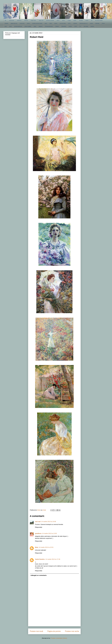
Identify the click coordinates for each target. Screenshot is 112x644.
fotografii (6, 23)
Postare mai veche (72, 631)
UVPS (76, 26)
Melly (7, 7)
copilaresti (26, 20)
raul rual (38, 522)
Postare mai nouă (36, 631)
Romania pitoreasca (49, 26)
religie (35, 26)
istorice (28, 23)
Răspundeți (39, 527)
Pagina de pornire (54, 631)
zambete (92, 26)
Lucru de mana (63, 23)
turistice (70, 26)
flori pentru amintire (99, 20)
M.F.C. (70, 23)
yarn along (86, 26)
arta (5, 20)
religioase (40, 26)
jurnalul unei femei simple (37, 23)
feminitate (81, 20)
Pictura (103, 23)
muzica (91, 23)
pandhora (38, 533)
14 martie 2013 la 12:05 (49, 533)
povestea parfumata (18, 26)
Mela (37, 547)
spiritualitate (64, 26)
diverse (58, 20)
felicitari (75, 20)
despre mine (41, 20)
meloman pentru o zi (83, 23)
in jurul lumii (22, 23)
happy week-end (14, 23)
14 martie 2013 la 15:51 (46, 547)
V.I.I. (80, 26)
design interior (33, 20)
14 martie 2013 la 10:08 (49, 522)
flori (92, 20)
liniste (51, 23)
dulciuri (63, 20)
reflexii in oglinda (28, 26)
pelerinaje (97, 23)
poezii (10, 26)
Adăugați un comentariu (39, 575)
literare (56, 23)
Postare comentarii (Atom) (59, 638)
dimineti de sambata (50, 20)
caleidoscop (19, 20)
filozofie (87, 20)
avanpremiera (12, 20)
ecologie (69, 20)
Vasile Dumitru (40, 559)
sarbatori (57, 26)
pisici (6, 26)
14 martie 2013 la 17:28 (53, 559)
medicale (75, 23)
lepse (46, 23)
